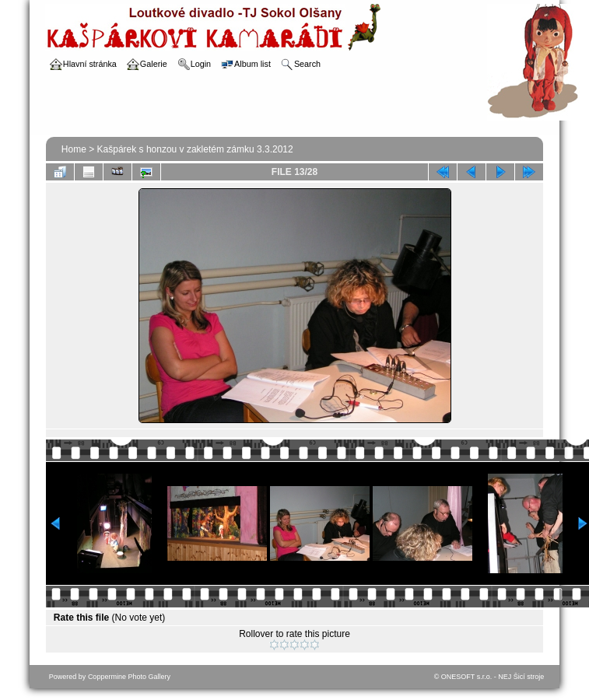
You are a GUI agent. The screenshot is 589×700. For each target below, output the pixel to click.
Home (74, 149)
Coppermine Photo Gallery (129, 677)
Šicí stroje (529, 677)
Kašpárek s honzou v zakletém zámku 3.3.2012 (195, 149)
